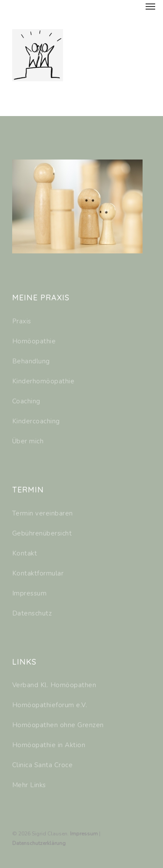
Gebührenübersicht (42, 533)
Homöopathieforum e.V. (50, 705)
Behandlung (31, 361)
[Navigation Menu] (150, 6)
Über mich (28, 441)
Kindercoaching (36, 421)
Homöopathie (34, 341)
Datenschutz (32, 613)
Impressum (30, 593)
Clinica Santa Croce (43, 765)
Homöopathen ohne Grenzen (58, 725)
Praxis (22, 321)
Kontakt (25, 553)
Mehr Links (29, 785)
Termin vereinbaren (43, 513)
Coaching (26, 401)
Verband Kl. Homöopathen (54, 685)
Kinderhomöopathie (43, 381)
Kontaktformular (38, 573)
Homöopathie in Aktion (49, 745)
